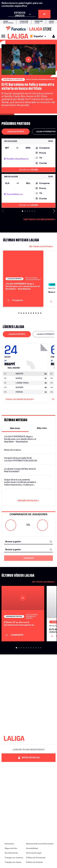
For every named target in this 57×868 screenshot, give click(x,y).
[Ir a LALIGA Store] (28, 29)
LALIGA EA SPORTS (16, 132)
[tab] (16, 132)
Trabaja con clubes (13, 862)
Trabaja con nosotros (14, 858)
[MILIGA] (53, 36)
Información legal (34, 853)
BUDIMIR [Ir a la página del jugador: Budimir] (19, 387)
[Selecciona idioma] (39, 36)
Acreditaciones (11, 853)
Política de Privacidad (36, 858)
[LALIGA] (18, 36)
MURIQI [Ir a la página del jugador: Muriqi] (19, 378)
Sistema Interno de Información (40, 844)
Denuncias (9, 844)
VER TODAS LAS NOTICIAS (41, 246)
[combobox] (28, 542)
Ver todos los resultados (39, 219)
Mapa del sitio (11, 848)
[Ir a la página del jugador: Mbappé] (38, 356)
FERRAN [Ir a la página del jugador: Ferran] (19, 392)
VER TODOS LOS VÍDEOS (43, 582)
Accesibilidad (32, 848)
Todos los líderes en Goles (20, 399)
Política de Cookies (35, 862)
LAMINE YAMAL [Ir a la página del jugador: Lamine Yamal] (22, 383)
